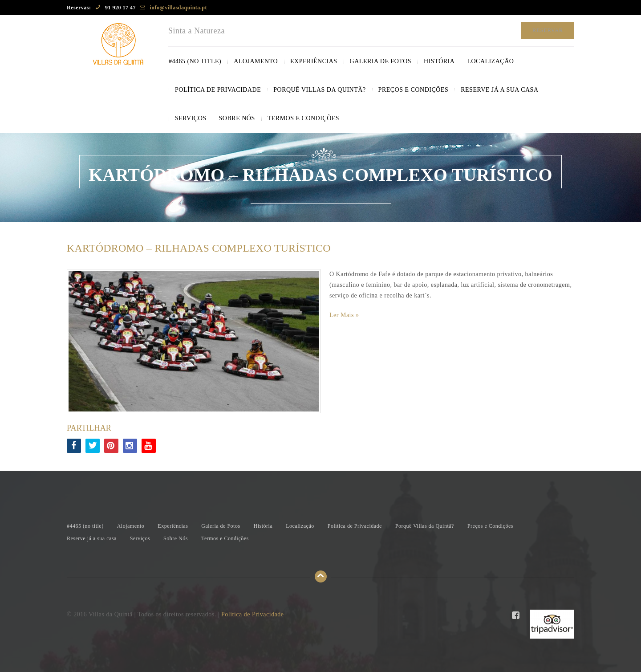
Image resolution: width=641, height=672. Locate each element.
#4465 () (195, 61)
